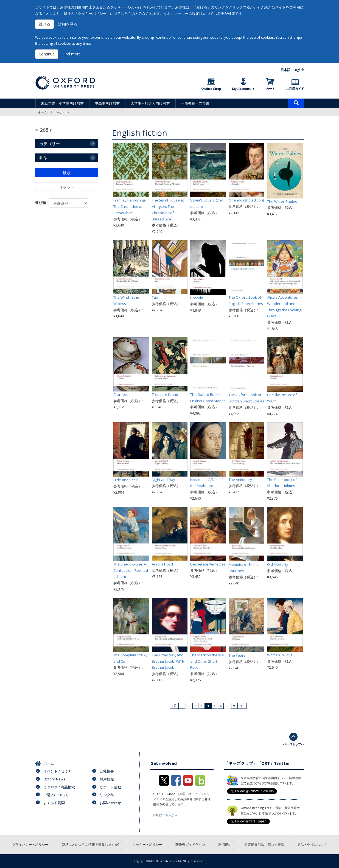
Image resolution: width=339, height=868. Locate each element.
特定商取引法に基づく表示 (264, 845)
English (299, 70)
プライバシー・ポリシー (30, 845)
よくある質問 (54, 803)
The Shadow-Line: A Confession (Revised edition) (131, 570)
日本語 (285, 70)
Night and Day (163, 480)
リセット (67, 187)
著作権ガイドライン (190, 845)
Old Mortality (278, 564)
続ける (44, 24)
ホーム (42, 112)
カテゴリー (50, 144)
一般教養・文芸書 (195, 103)
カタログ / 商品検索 (59, 787)
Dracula (197, 298)
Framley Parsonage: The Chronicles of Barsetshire (130, 206)
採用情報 (107, 779)
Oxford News (54, 779)
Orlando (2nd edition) (246, 200)
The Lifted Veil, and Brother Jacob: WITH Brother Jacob (168, 661)
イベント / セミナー (59, 771)
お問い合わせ (110, 803)
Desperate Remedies (208, 564)
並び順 (40, 203)
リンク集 (107, 795)
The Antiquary (240, 480)
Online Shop (211, 89)
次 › (242, 706)
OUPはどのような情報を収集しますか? (90, 845)
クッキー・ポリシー (147, 845)
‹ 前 (174, 706)
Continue (47, 54)
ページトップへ (294, 744)
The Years (237, 655)
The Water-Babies (282, 201)
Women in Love (280, 655)
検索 (67, 172)
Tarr (155, 297)
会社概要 (107, 771)
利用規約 (225, 845)
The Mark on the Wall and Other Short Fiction (208, 661)
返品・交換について (312, 845)
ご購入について (56, 795)
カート (271, 89)
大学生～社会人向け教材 (150, 103)
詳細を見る (68, 24)
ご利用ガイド (295, 89)
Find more (72, 54)
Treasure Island (165, 394)
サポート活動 (110, 787)
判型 (43, 158)
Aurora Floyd (162, 564)
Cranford (121, 394)
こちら (167, 815)
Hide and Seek (126, 480)
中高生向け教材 (107, 103)
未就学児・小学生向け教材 (62, 103)
